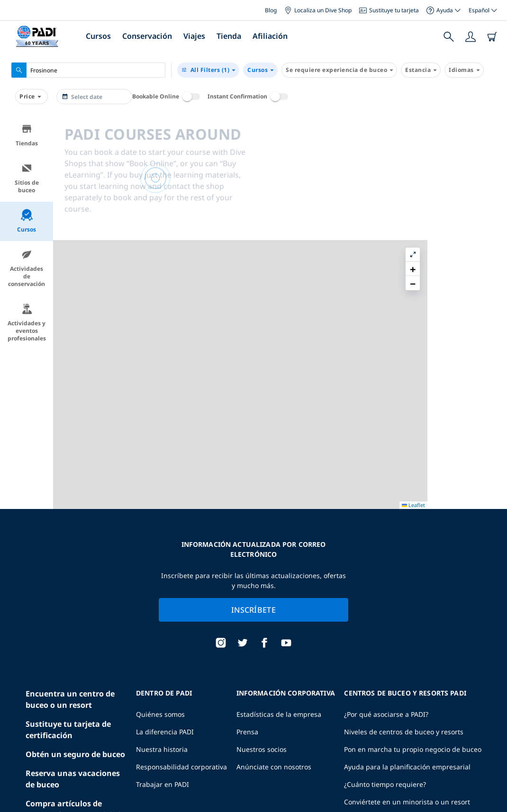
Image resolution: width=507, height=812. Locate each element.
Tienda (229, 36)
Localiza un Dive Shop (318, 10)
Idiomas (464, 70)
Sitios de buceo (27, 178)
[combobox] (88, 70)
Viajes (194, 36)
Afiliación (270, 36)
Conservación (147, 36)
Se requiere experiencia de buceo (339, 70)
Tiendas (27, 135)
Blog (271, 10)
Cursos (98, 36)
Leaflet (493, 804)
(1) (208, 70)
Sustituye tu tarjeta (389, 10)
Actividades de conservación (27, 268)
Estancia (421, 70)
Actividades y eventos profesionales (27, 323)
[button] (492, 144)
